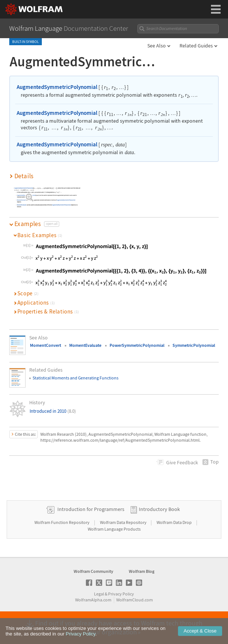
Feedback (182, 462)
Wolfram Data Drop (175, 522)
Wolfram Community (93, 571)
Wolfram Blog (142, 571)
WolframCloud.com (135, 600)
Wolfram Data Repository (124, 522)
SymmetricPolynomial (194, 345)
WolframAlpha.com (93, 600)
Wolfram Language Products (114, 529)
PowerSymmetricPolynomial (137, 345)
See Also (157, 46)
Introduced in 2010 (53, 411)
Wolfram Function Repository (62, 522)
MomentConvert (46, 345)
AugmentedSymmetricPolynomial (57, 87)
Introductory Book (159, 509)
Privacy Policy (121, 594)
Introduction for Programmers (91, 509)
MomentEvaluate (85, 345)
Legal (99, 594)
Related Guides (196, 46)
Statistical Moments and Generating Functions (76, 378)
